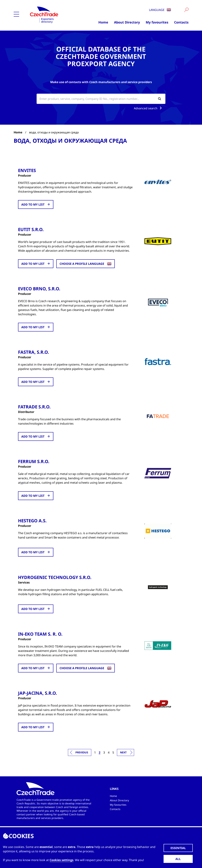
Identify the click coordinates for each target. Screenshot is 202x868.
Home (103, 22)
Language (160, 10)
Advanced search (149, 108)
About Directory (127, 22)
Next (123, 752)
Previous (82, 752)
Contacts (181, 22)
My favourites (157, 22)
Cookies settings (61, 860)
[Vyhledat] (186, 10)
